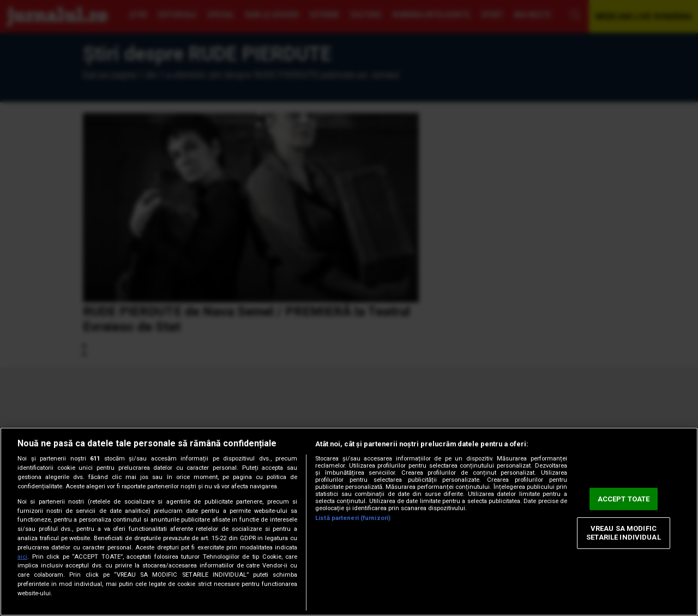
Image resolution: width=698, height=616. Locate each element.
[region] (349, 522)
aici (22, 557)
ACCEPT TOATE (624, 499)
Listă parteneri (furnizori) (353, 518)
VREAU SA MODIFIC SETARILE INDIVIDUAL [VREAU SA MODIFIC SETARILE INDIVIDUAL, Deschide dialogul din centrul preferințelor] (623, 533)
